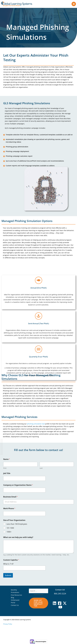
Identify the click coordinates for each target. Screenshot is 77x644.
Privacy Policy (8, 624)
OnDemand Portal (15, 602)
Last (41, 468)
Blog (12, 598)
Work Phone (9, 509)
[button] (38, 603)
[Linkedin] (55, 604)
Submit (8, 576)
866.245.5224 (60, 594)
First (5, 468)
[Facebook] (60, 604)
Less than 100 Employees (17, 524)
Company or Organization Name (18, 485)
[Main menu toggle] (74, 4)
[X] (65, 604)
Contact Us (15, 606)
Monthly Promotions (15, 592)
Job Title (7, 474)
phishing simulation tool (36, 424)
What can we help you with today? (18, 538)
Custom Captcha (11, 560)
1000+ (9, 532)
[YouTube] (60, 607)
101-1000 (10, 528)
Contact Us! (60, 590)
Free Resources (16, 595)
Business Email (11, 497)
